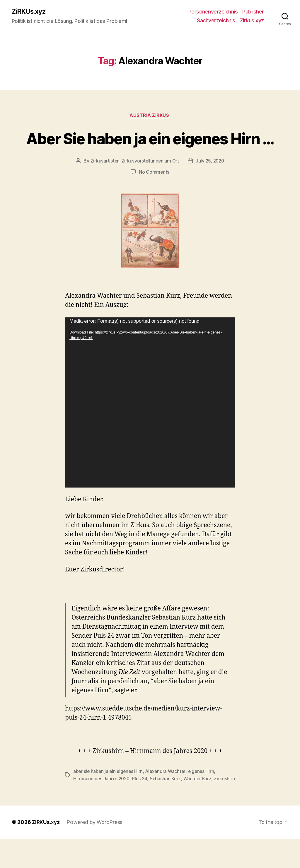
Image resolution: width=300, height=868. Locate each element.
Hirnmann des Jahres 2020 (102, 801)
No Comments (154, 194)
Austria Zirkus (150, 116)
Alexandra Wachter (168, 794)
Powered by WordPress (95, 851)
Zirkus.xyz (252, 21)
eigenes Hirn (205, 794)
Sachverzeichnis (216, 21)
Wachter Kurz (200, 801)
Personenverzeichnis (213, 12)
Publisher (253, 12)
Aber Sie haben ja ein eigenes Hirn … (150, 149)
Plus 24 (141, 801)
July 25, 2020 (211, 183)
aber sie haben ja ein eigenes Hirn (109, 794)
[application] (150, 425)
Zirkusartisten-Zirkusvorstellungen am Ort (134, 183)
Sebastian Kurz (168, 801)
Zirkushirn (84, 808)
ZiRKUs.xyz (30, 12)
